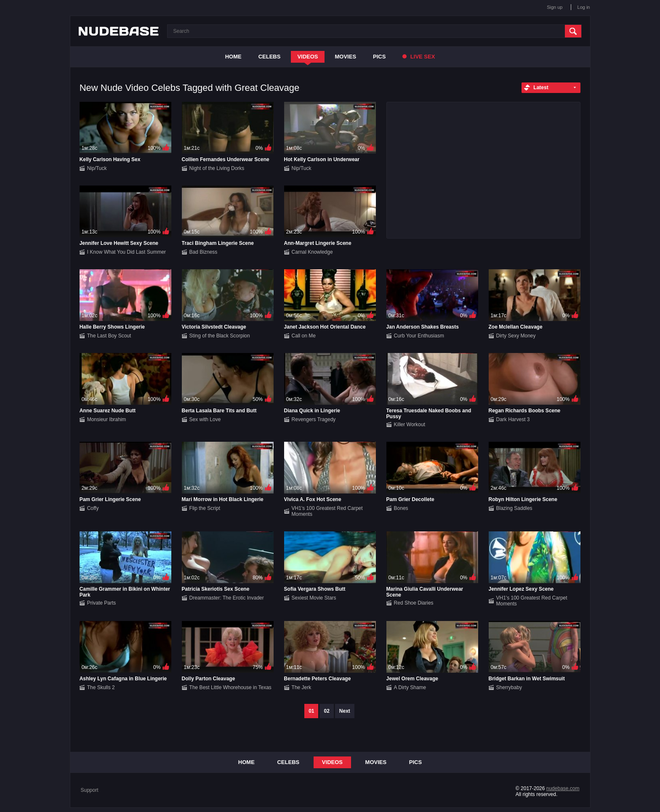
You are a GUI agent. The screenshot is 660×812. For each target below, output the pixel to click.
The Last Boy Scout (109, 336)
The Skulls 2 (101, 687)
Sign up (555, 7)
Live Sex (419, 57)
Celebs (270, 57)
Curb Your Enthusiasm (419, 336)
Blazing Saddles (514, 508)
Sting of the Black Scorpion (220, 336)
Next (345, 711)
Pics (379, 57)
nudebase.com (563, 788)
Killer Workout (410, 425)
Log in (584, 7)
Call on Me (304, 336)
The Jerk (302, 687)
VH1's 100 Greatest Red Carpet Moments (327, 511)
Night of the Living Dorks (217, 168)
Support (90, 790)
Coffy (93, 508)
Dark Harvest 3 (513, 419)
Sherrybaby (509, 687)
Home (233, 57)
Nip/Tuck (97, 168)
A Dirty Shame (410, 687)
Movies (346, 57)
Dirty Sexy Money (516, 336)
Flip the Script (205, 508)
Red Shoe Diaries (414, 603)
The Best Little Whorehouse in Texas (230, 687)
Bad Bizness (204, 252)
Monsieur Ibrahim (107, 419)
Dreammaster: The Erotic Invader (227, 598)
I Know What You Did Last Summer (126, 252)
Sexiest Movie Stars (314, 598)
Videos (307, 57)
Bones (401, 508)
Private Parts (102, 603)
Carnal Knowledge (312, 252)
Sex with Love (205, 419)
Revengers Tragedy (314, 419)
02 (326, 711)
